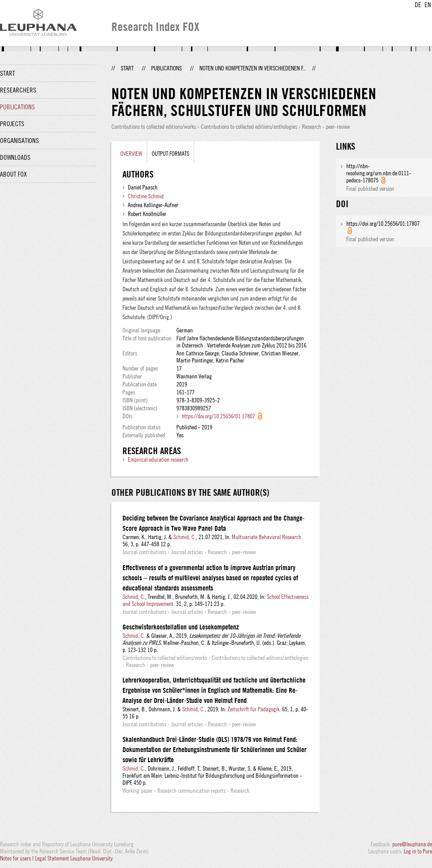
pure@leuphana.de (412, 844)
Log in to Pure (418, 851)
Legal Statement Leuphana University (74, 858)
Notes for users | (17, 858)
